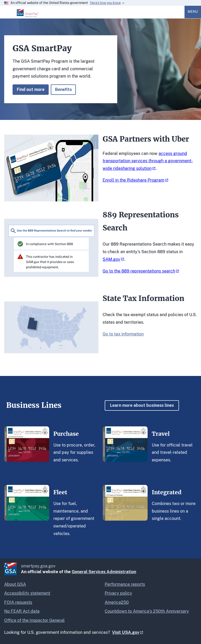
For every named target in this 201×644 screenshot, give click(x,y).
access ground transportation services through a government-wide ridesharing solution (148, 161)
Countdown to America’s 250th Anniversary (147, 611)
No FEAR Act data (22, 611)
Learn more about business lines (142, 405)
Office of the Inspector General (34, 620)
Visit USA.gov (126, 632)
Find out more (31, 89)
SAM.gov (111, 259)
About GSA (15, 584)
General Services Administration (104, 572)
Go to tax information (123, 334)
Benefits (63, 89)
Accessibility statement (27, 593)
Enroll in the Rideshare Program (133, 180)
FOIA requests (18, 602)
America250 (117, 602)
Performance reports (125, 584)
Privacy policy (118, 593)
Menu (193, 12)
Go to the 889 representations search (139, 271)
